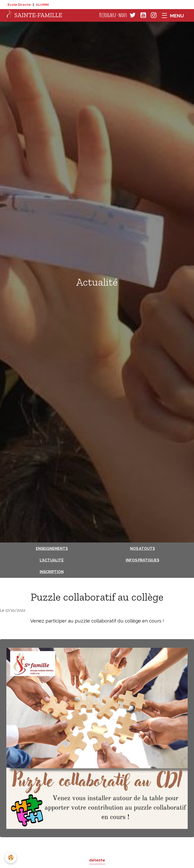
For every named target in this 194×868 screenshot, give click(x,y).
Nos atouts (142, 548)
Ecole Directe (19, 5)
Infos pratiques (142, 560)
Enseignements (52, 548)
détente (97, 860)
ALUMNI (42, 5)
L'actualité (52, 560)
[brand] (34, 15)
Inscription (52, 572)
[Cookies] (11, 858)
